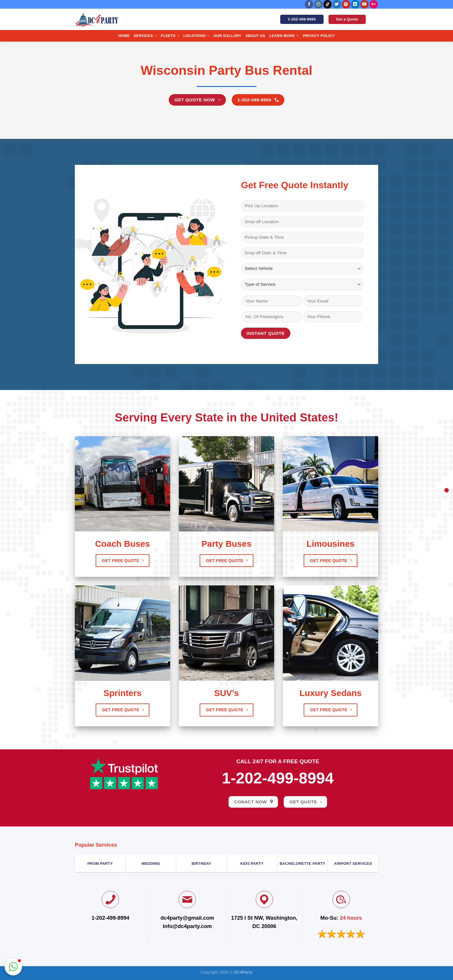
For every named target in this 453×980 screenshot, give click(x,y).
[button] (13, 967)
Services (145, 36)
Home (124, 36)
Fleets (170, 36)
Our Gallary (227, 36)
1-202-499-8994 (278, 778)
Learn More (284, 36)
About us (255, 36)
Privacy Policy (319, 36)
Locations (196, 36)
